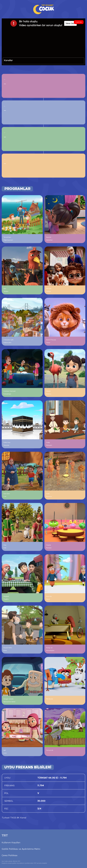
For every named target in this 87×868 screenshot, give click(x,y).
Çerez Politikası (10, 855)
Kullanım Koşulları (11, 842)
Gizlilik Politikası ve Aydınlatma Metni (21, 849)
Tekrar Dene (70, 23)
